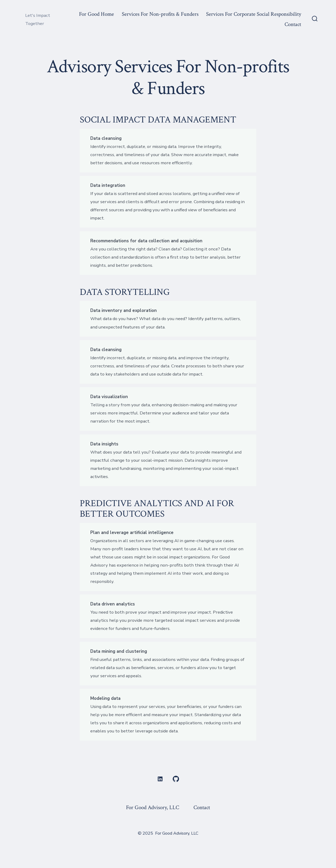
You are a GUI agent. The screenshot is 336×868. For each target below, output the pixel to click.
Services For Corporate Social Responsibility (254, 14)
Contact (293, 24)
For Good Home (96, 14)
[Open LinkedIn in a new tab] (160, 779)
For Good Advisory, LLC (153, 807)
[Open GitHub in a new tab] (176, 779)
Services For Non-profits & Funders (160, 14)
